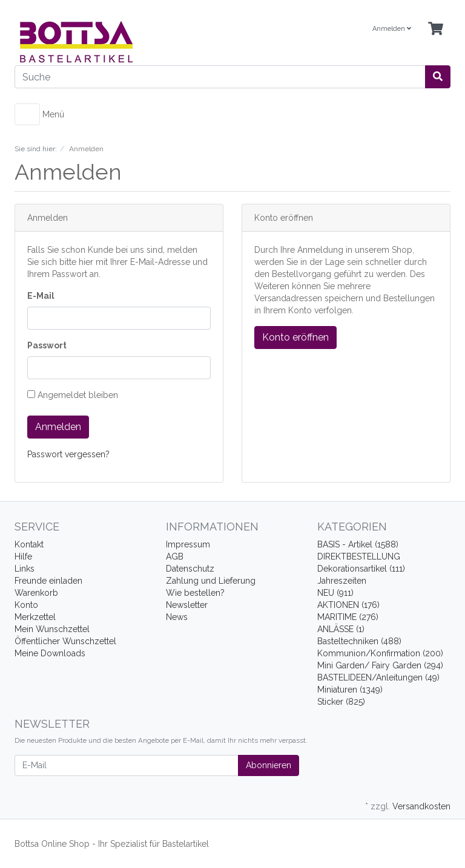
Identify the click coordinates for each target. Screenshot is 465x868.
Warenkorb (36, 593)
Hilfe (23, 556)
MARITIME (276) (348, 617)
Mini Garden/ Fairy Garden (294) (380, 665)
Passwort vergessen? (68, 454)
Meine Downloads (50, 653)
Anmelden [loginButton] (58, 427)
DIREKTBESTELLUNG (359, 556)
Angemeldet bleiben (73, 395)
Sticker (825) (341, 702)
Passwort (47, 345)
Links (25, 569)
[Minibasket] (436, 29)
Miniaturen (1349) (350, 690)
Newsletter (187, 605)
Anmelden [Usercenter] (392, 29)
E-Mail (41, 296)
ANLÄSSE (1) (341, 629)
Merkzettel (35, 617)
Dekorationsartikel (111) (361, 569)
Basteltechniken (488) (359, 641)
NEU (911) (335, 593)
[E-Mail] (127, 765)
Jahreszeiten (342, 581)
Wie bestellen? (195, 593)
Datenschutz (190, 569)
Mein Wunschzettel (52, 629)
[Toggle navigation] (27, 114)
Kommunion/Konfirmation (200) (380, 653)
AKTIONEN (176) (348, 605)
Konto (26, 605)
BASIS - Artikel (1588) (358, 544)
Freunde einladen (48, 581)
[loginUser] (119, 318)
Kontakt (29, 544)
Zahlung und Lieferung (211, 581)
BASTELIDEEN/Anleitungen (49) (378, 677)
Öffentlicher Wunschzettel (65, 641)
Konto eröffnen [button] (295, 337)
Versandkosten (421, 806)
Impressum (188, 544)
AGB (175, 556)
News (177, 617)
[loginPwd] (119, 368)
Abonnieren (269, 765)
